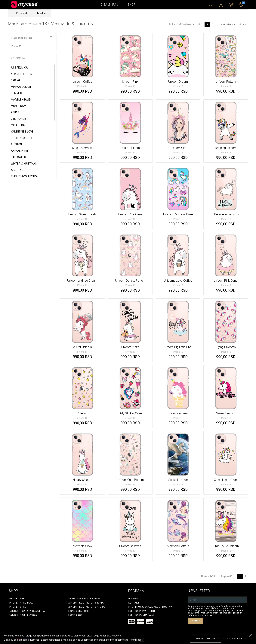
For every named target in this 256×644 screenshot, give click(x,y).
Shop (132, 5)
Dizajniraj (109, 5)
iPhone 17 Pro (18, 599)
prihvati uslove (205, 638)
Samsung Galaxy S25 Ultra (27, 611)
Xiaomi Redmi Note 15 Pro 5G (87, 607)
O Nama (133, 599)
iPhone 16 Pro (18, 607)
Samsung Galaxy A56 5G (84, 599)
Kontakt (134, 603)
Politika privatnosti (142, 611)
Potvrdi (195, 621)
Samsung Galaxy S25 (23, 615)
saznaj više (234, 638)
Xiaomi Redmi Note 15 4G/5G (86, 603)
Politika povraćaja (141, 615)
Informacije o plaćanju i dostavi (150, 607)
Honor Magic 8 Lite (81, 611)
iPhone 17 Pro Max (21, 603)
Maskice (42, 13)
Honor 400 (75, 615)
